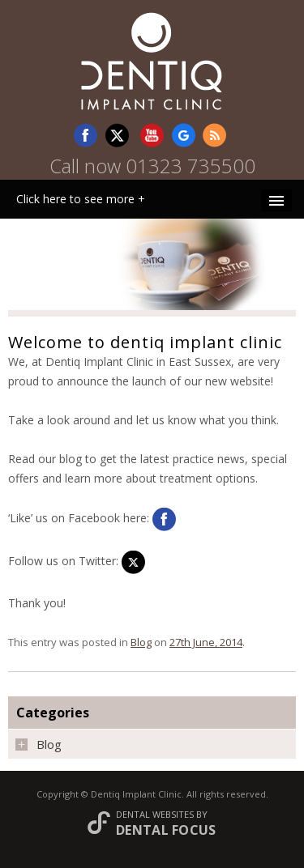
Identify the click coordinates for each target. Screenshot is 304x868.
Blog (141, 642)
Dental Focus (166, 830)
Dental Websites (155, 814)
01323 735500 (191, 166)
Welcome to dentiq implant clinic (145, 342)
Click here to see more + (81, 199)
